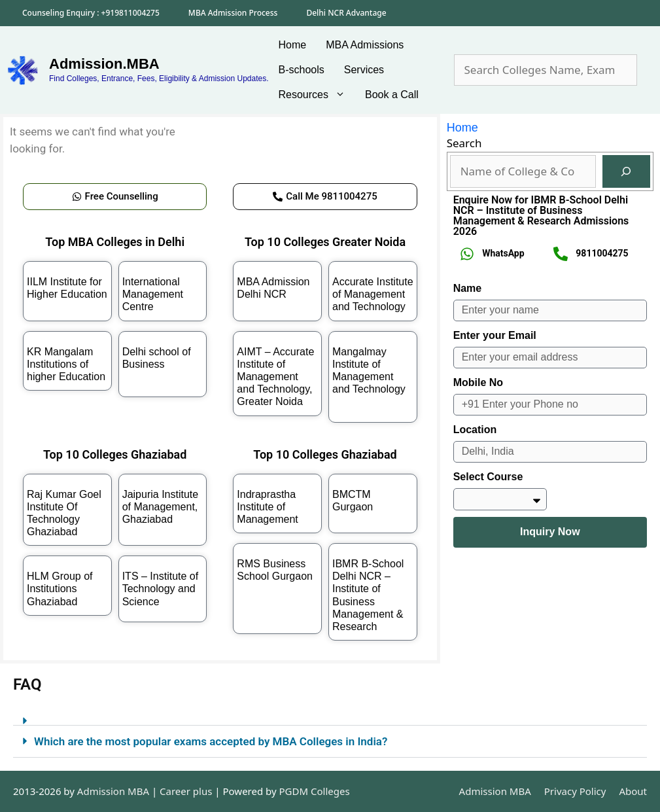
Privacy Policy (575, 791)
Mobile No (478, 382)
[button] (330, 715)
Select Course (488, 477)
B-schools (302, 70)
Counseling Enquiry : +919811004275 (91, 13)
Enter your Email (495, 335)
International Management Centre (153, 294)
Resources (317, 95)
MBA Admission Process (233, 13)
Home (293, 45)
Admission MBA (495, 791)
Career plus (186, 791)
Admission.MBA (104, 64)
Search (464, 143)
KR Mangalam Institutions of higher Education (66, 364)
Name (468, 288)
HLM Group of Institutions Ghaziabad (60, 589)
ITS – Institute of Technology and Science (161, 589)
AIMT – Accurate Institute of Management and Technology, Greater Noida (275, 377)
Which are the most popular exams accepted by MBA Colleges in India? (211, 741)
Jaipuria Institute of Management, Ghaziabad (161, 507)
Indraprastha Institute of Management (267, 507)
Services (364, 70)
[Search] (626, 172)
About (633, 791)
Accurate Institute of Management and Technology (373, 294)
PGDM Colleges (315, 791)
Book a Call (392, 95)
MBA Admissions (365, 45)
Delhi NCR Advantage (346, 13)
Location (475, 430)
